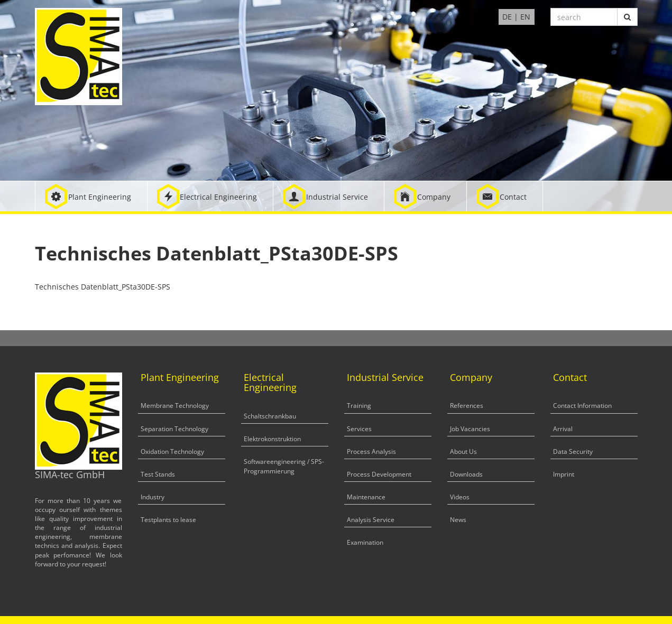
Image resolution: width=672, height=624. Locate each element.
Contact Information (582, 406)
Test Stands (158, 474)
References (467, 406)
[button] (91, 196)
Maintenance (366, 497)
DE (507, 17)
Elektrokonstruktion (272, 439)
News (458, 520)
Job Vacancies (470, 429)
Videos (460, 497)
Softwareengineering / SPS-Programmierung (284, 466)
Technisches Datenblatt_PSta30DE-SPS (103, 287)
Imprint (564, 474)
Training (359, 406)
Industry (153, 497)
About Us (463, 451)
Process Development (379, 474)
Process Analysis (371, 451)
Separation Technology (174, 429)
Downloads (466, 474)
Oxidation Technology (172, 451)
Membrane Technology (175, 406)
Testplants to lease (168, 520)
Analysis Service (371, 520)
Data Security (573, 451)
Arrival (563, 429)
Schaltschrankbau (270, 416)
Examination (365, 542)
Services (359, 429)
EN (525, 17)
